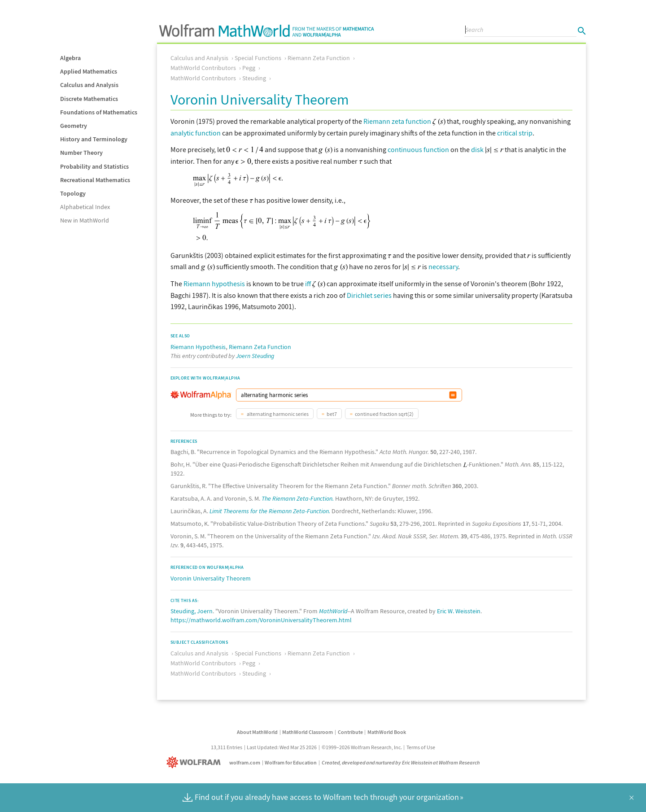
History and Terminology (94, 139)
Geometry (74, 126)
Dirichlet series (369, 295)
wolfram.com (245, 762)
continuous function (418, 149)
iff (308, 284)
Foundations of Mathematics (99, 112)
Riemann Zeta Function (319, 58)
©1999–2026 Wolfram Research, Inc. (362, 747)
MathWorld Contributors (203, 68)
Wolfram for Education (291, 762)
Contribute (350, 732)
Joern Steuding (255, 356)
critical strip (515, 133)
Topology (73, 193)
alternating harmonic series (277, 414)
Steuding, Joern (192, 611)
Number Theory (81, 153)
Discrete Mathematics (89, 99)
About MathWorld (257, 732)
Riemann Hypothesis (198, 347)
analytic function (196, 133)
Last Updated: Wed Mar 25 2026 (282, 747)
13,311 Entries (227, 747)
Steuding (254, 78)
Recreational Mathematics (95, 180)
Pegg (249, 68)
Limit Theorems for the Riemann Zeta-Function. (270, 511)
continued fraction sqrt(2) (384, 414)
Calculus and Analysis (89, 85)
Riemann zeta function (397, 121)
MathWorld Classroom (308, 732)
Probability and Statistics (94, 166)
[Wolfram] (195, 762)
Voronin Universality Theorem (211, 578)
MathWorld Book (387, 732)
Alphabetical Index (85, 207)
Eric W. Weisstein (459, 611)
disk (477, 149)
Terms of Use (421, 747)
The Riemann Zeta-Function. (298, 498)
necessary (443, 266)
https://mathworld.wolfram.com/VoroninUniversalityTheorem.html (261, 620)
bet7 (332, 414)
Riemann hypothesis (214, 284)
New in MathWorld (85, 220)
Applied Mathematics (89, 71)
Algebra (70, 58)
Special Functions (258, 58)
